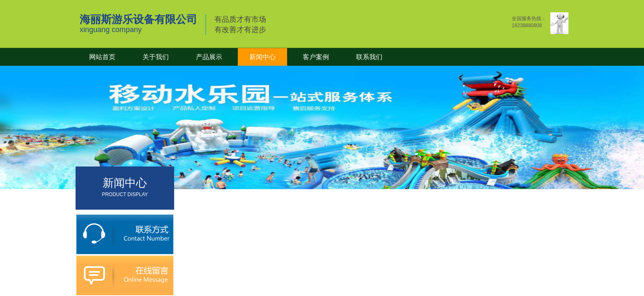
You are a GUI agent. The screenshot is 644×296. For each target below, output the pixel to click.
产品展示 (209, 57)
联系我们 (369, 57)
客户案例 (316, 57)
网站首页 (102, 57)
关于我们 (156, 57)
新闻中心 (262, 57)
